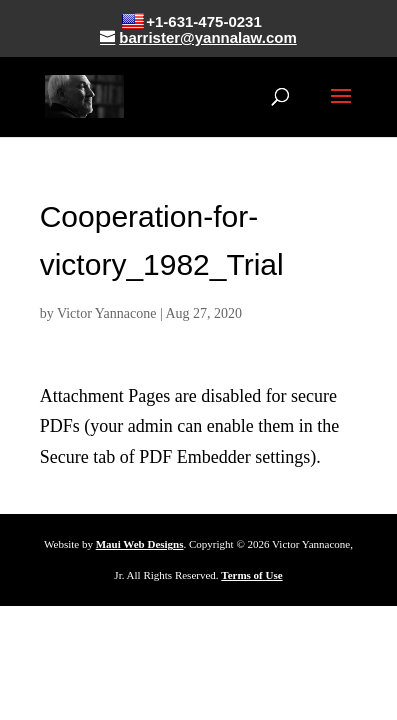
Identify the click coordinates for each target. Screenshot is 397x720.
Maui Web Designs (140, 544)
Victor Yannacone (106, 313)
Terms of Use (251, 575)
